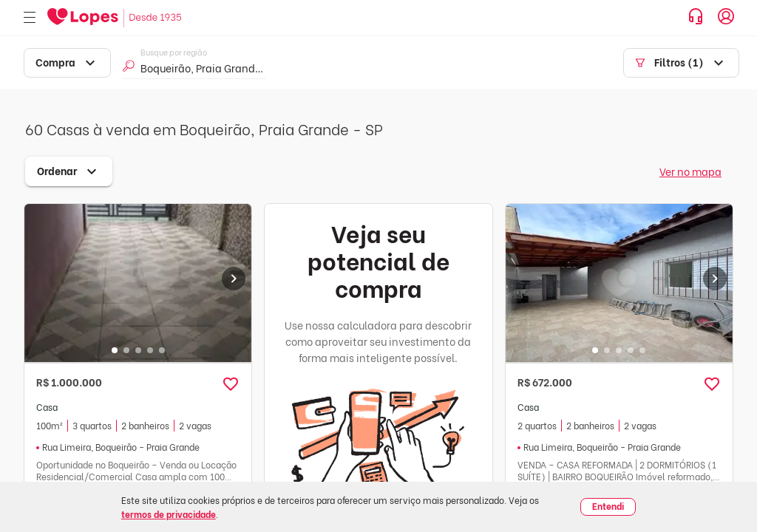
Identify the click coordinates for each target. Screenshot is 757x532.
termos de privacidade (169, 514)
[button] (231, 384)
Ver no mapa (690, 171)
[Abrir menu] (30, 18)
